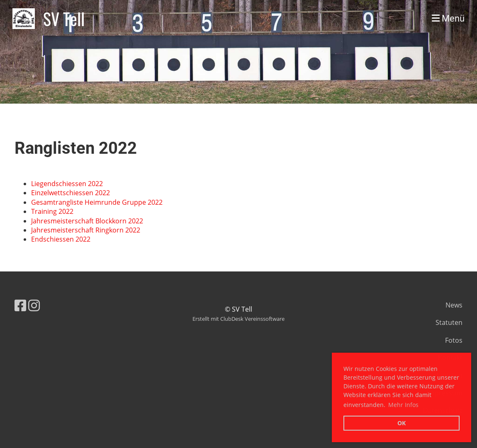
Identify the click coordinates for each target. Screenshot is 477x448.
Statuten (449, 322)
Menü (448, 18)
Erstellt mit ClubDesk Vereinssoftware (239, 319)
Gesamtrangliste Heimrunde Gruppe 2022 (97, 202)
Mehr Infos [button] (403, 405)
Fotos (454, 340)
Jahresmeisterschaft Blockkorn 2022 (87, 221)
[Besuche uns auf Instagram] (34, 305)
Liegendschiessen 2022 (67, 184)
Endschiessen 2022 (61, 239)
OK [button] (402, 423)
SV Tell (64, 19)
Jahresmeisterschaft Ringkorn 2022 (86, 230)
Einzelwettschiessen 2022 (71, 193)
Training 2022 (52, 211)
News (454, 305)
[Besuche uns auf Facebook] (20, 305)
